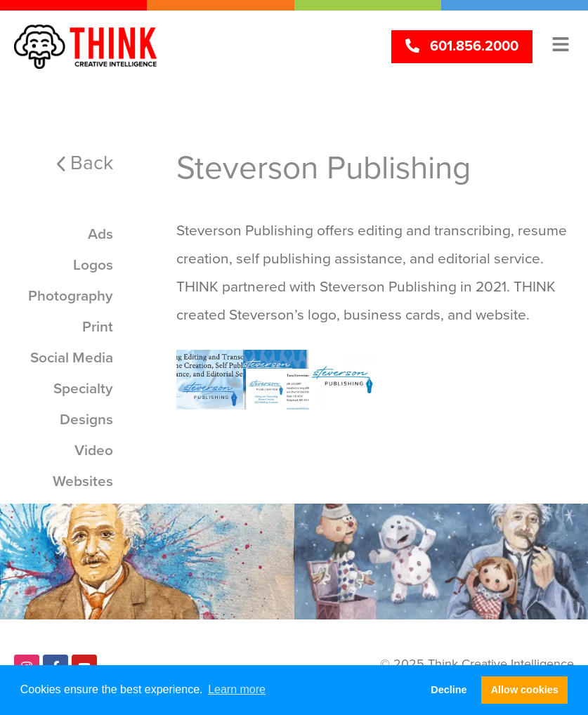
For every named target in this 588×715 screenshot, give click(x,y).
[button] (560, 44)
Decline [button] (449, 690)
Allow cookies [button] (525, 690)
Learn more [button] (237, 689)
